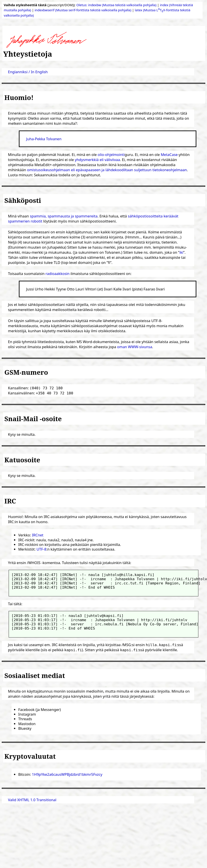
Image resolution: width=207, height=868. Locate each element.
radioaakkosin (57, 274)
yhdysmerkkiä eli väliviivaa (98, 160)
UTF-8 (41, 549)
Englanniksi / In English (28, 72)
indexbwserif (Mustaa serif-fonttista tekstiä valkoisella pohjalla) (83, 10)
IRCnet (38, 535)
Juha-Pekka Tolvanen (44, 139)
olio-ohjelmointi (111, 155)
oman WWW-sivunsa (135, 347)
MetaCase (169, 155)
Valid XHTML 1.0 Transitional (32, 800)
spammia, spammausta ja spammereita (64, 216)
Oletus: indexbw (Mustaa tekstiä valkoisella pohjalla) (116, 5)
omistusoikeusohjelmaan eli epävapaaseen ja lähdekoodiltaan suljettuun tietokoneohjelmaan (107, 170)
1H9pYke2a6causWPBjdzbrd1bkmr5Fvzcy (67, 774)
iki (181, 252)
